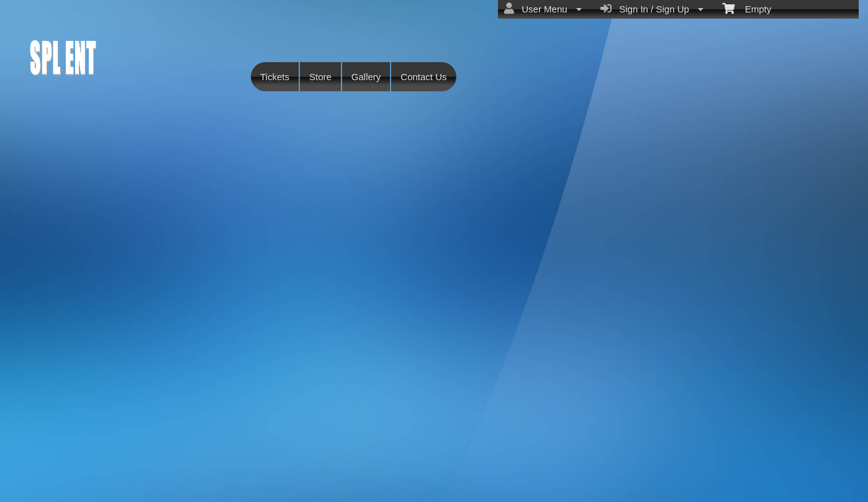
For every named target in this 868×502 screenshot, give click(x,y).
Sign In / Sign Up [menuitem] (652, 9)
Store (320, 77)
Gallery (366, 77)
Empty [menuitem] (747, 8)
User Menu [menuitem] (543, 9)
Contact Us (423, 77)
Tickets (275, 77)
